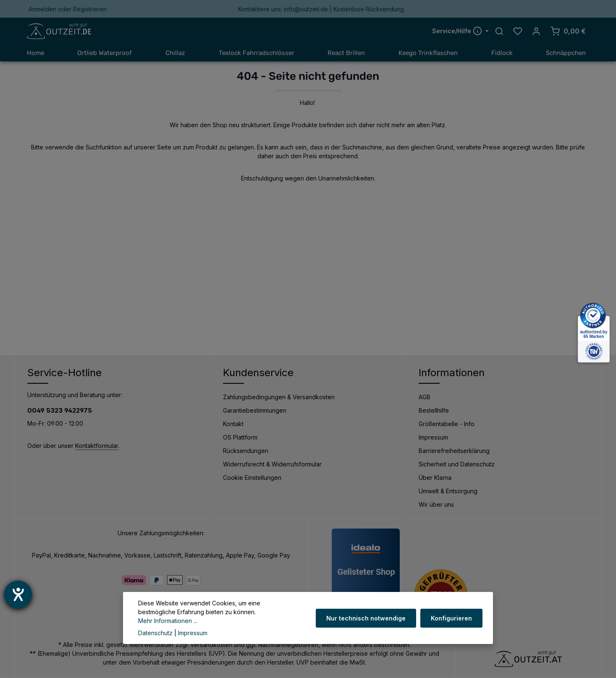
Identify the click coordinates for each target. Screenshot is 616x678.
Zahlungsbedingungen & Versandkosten (279, 397)
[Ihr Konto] (536, 31)
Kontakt (233, 424)
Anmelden (42, 9)
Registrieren (90, 9)
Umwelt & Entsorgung (448, 491)
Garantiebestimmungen (255, 411)
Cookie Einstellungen (252, 478)
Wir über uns (436, 505)
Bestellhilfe (434, 411)
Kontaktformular (97, 446)
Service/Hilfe (458, 31)
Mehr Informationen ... (248, 621)
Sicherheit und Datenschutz (457, 465)
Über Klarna (435, 478)
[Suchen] (499, 31)
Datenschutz (155, 633)
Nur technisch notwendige (367, 622)
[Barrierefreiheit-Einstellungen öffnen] (18, 594)
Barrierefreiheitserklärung (454, 451)
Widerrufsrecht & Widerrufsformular (272, 465)
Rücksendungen (246, 451)
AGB (425, 397)
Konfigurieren (452, 622)
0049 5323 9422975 (60, 411)
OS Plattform (240, 438)
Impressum (433, 438)
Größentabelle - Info (447, 424)
